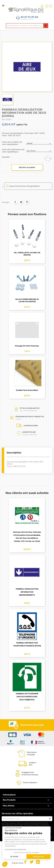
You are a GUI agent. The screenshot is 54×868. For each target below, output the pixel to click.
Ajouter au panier (27, 167)
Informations (9, 795)
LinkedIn (38, 862)
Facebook (25, 862)
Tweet (21, 202)
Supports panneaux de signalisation (25, 186)
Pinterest (27, 202)
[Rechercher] (27, 26)
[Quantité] (48, 158)
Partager (15, 202)
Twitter (32, 862)
